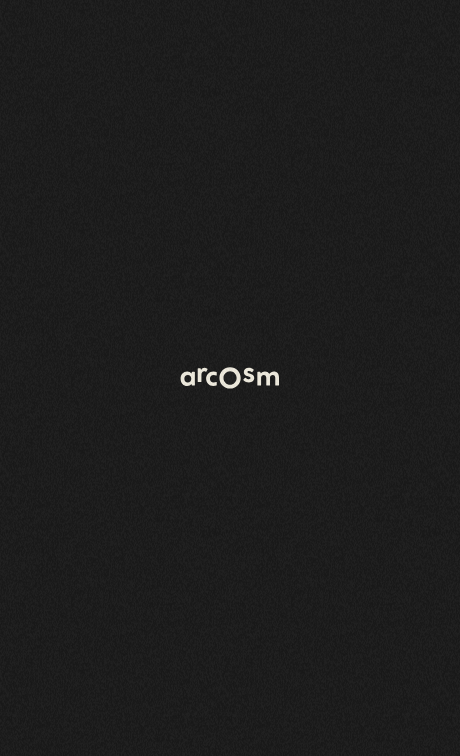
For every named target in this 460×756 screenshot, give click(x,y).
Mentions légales (395, 734)
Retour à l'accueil (91, 193)
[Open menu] (420, 40)
